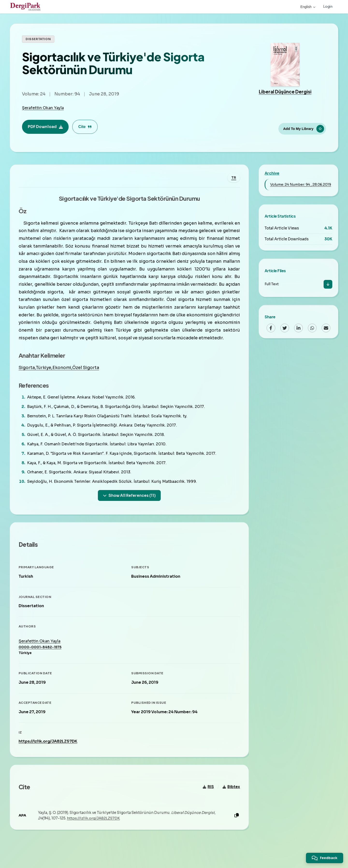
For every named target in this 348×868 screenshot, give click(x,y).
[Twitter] (285, 328)
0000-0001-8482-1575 (41, 658)
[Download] (328, 284)
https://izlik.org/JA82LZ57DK (49, 752)
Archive (272, 173)
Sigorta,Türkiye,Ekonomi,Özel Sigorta (60, 376)
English (308, 7)
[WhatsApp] (312, 328)
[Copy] (236, 828)
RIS (207, 799)
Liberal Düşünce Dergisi (285, 92)
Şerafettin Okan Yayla (43, 108)
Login (328, 7)
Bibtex (230, 799)
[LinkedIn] (298, 328)
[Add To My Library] (302, 128)
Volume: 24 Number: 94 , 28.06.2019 (301, 185)
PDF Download (45, 127)
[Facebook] (271, 328)
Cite (85, 127)
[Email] (326, 328)
